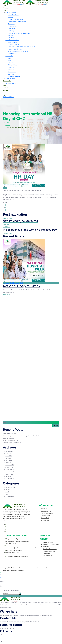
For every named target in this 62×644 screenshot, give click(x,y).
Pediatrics (11, 35)
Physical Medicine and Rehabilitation (19, 33)
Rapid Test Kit (12, 54)
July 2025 (8, 454)
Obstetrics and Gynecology (16, 19)
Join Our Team (45, 520)
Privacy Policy (36, 568)
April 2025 (9, 460)
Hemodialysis (12, 26)
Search (5, 422)
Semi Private (12, 72)
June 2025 (9, 456)
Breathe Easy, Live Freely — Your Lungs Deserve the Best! (21, 436)
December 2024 (10, 470)
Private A (11, 67)
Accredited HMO (11, 83)
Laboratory (11, 29)
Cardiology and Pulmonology (17, 22)
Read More (7, 294)
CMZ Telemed (12, 42)
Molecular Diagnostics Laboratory (18, 51)
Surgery (10, 17)
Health (7, 492)
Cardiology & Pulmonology (51, 544)
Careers (5, 88)
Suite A (10, 58)
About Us (6, 8)
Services (6, 10)
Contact (5, 90)
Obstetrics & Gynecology (50, 549)
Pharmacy (11, 38)
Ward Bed (11, 74)
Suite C (10, 63)
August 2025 (9, 451)
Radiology (11, 31)
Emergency (12, 24)
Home (5, 6)
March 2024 (9, 474)
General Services (11, 13)
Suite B (10, 60)
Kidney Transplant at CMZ (11, 440)
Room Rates (9, 56)
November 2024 (10, 472)
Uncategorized (10, 496)
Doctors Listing (46, 516)
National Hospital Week (22, 286)
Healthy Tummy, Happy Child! (12, 443)
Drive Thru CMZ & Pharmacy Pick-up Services (22, 47)
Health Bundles (10, 79)
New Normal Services (12, 40)
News (5, 86)
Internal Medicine (13, 15)
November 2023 (10, 479)
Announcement (10, 487)
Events (8, 125)
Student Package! (8, 438)
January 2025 (10, 467)
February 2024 (10, 476)
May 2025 (9, 458)
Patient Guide (7, 81)
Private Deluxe (13, 65)
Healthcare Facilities (47, 513)
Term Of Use (44, 568)
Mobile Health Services (15, 49)
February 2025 (10, 465)
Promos (8, 494)
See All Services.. (48, 556)
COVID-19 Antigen (14, 44)
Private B (11, 70)
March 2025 (9, 463)
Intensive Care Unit (14, 76)
